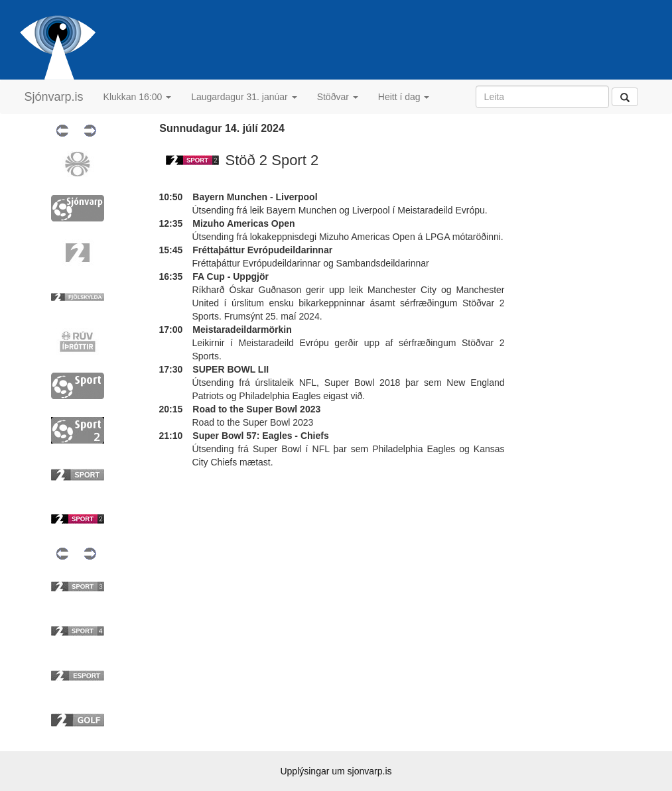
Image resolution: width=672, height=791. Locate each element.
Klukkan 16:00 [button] (138, 97)
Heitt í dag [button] (404, 97)
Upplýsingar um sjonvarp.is (336, 771)
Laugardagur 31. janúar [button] (244, 97)
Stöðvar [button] (338, 97)
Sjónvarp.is (54, 97)
